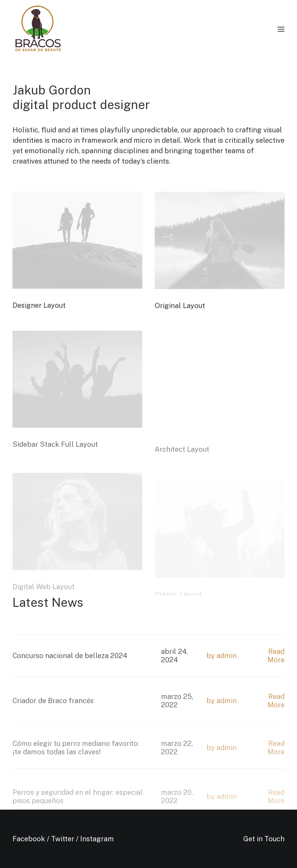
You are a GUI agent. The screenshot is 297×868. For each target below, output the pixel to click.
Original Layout (180, 309)
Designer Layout (39, 307)
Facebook (29, 839)
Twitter (63, 839)
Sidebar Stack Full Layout (55, 460)
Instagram (97, 839)
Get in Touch (264, 839)
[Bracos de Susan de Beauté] (38, 29)
